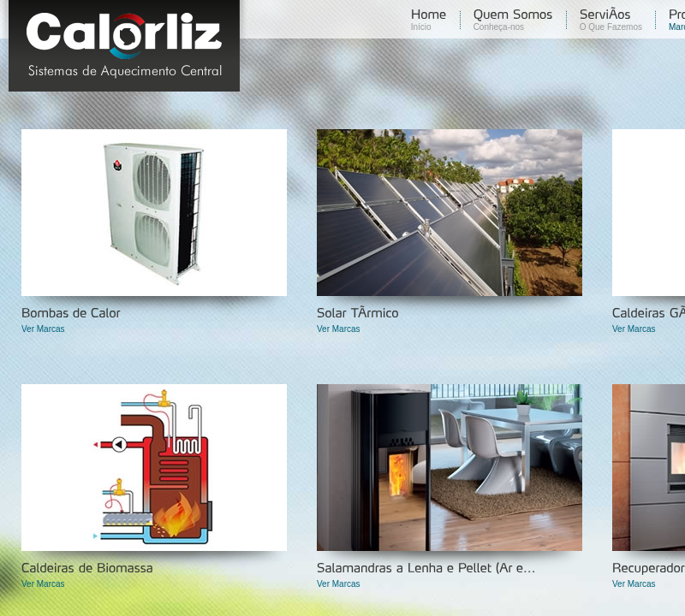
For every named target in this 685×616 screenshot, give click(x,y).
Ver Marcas (43, 329)
